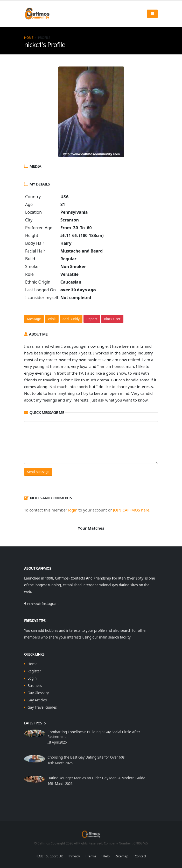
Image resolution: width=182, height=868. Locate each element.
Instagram (50, 604)
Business (35, 686)
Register (34, 671)
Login (32, 678)
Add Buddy (71, 319)
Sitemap (122, 856)
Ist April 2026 (57, 742)
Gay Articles (37, 700)
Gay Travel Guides (42, 707)
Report (92, 319)
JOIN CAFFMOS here (131, 510)
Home (29, 38)
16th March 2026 (60, 784)
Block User (112, 319)
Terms (91, 856)
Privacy (75, 856)
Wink (52, 319)
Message (34, 319)
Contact (141, 856)
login (73, 510)
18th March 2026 (60, 763)
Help (106, 856)
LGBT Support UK (50, 856)
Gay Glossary (38, 693)
